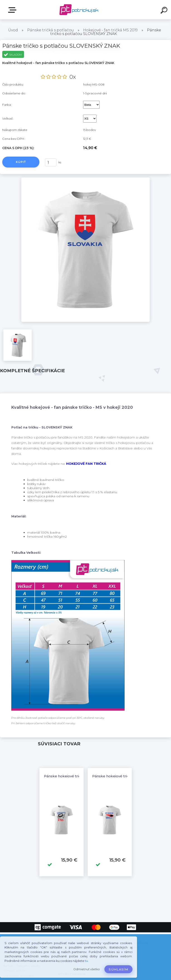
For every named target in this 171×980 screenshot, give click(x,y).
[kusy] (51, 162)
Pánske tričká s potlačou (51, 30)
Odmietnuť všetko (87, 969)
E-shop (13, 10)
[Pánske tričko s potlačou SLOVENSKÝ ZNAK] (85, 179)
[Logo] (79, 10)
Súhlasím (118, 969)
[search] (165, 11)
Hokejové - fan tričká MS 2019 (110, 30)
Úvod (13, 30)
